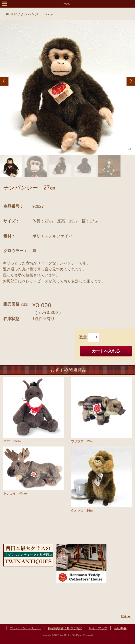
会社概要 (120, 628)
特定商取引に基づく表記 (65, 628)
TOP (11, 14)
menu (67, 4)
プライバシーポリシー (25, 628)
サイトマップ (98, 628)
